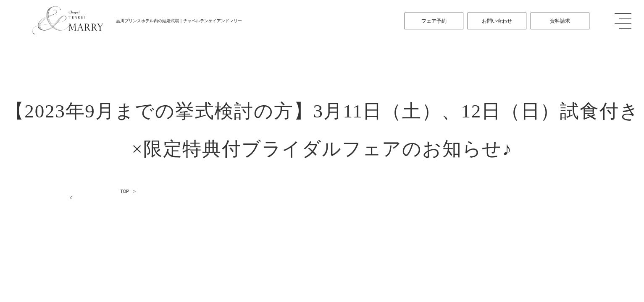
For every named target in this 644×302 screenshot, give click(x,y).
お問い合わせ (497, 21)
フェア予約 (434, 21)
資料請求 (560, 21)
